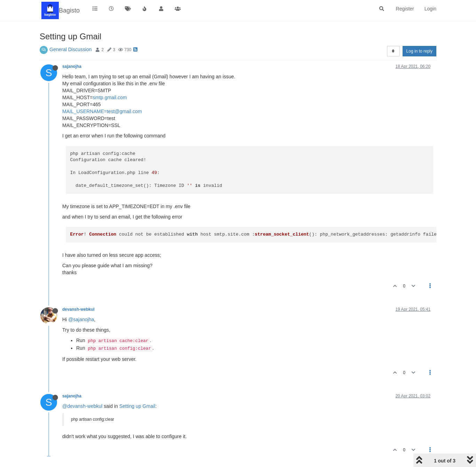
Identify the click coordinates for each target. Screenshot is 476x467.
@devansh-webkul (82, 406)
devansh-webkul (78, 309)
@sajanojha (81, 319)
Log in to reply (419, 51)
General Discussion (70, 49)
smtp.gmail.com (110, 97)
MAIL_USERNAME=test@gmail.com (102, 111)
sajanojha (72, 66)
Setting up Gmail (137, 406)
